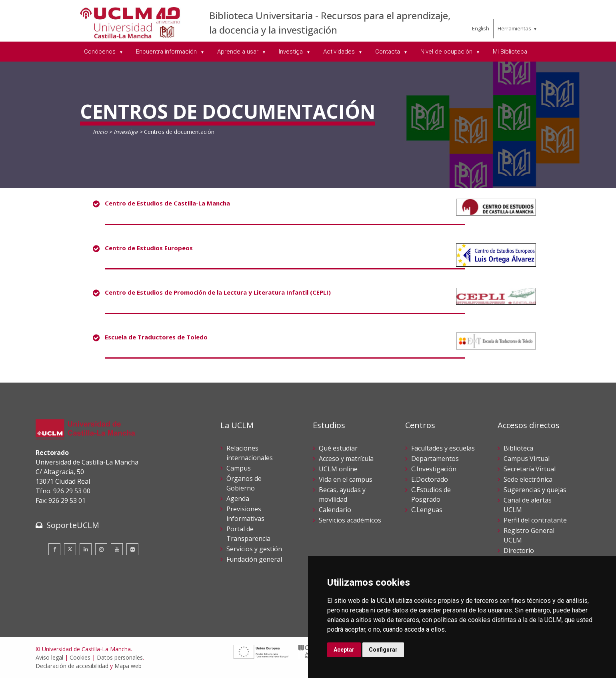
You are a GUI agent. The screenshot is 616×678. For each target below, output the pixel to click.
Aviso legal (49, 657)
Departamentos (435, 459)
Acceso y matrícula (346, 459)
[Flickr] (132, 549)
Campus (239, 468)
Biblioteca (518, 448)
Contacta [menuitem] (388, 52)
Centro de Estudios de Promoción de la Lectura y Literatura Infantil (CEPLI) (218, 292)
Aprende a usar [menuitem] (239, 52)
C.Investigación (434, 469)
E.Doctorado (430, 479)
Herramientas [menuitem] (514, 28)
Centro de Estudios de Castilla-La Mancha (167, 203)
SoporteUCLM (73, 525)
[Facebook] (54, 549)
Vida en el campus (346, 479)
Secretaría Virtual (530, 469)
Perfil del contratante (535, 520)
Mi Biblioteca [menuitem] (510, 52)
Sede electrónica (528, 479)
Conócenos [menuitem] (101, 52)
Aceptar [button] (344, 650)
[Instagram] (101, 549)
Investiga (126, 132)
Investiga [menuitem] (292, 52)
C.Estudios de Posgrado (431, 495)
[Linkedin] (86, 549)
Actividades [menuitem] (340, 52)
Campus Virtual (527, 459)
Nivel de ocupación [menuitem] (447, 52)
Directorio (519, 550)
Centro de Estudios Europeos (149, 248)
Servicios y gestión (254, 549)
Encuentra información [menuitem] (167, 52)
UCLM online (338, 469)
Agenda (238, 499)
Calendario (335, 510)
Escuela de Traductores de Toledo (156, 337)
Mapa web (128, 666)
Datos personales (120, 657)
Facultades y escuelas (443, 448)
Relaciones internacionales (250, 453)
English (481, 28)
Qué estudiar (338, 448)
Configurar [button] (383, 650)
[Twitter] (70, 549)
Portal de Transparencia (248, 534)
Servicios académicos (350, 520)
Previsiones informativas (245, 514)
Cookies (80, 657)
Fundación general (254, 559)
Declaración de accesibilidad (72, 666)
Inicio (100, 132)
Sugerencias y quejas (535, 490)
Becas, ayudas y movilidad (342, 495)
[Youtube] (117, 549)
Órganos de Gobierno (244, 483)
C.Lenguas (427, 510)
